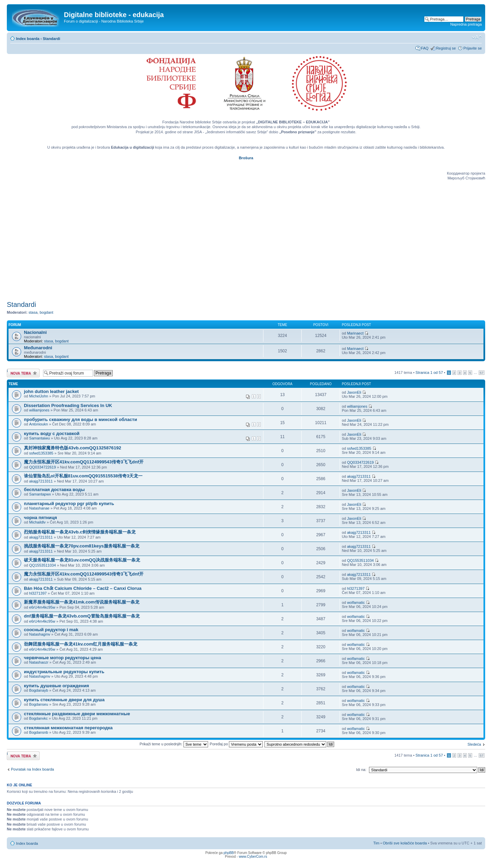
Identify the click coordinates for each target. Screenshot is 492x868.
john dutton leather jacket (51, 391)
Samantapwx (40, 494)
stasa (33, 312)
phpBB (229, 853)
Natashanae (39, 508)
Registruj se (446, 48)
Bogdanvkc (38, 718)
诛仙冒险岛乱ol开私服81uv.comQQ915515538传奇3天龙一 (83, 476)
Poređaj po (236, 744)
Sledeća (474, 744)
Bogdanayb (39, 690)
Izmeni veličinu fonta (477, 37)
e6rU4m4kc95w (42, 607)
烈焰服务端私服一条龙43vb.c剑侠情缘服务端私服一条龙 (80, 532)
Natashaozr (39, 662)
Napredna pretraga (466, 24)
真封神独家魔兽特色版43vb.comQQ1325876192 (73, 448)
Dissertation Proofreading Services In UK (68, 405)
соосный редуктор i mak (51, 630)
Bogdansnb (39, 732)
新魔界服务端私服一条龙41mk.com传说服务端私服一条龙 (82, 602)
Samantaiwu (39, 438)
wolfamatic (356, 602)
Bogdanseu (39, 704)
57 (482, 373)
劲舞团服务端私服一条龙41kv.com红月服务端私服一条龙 (81, 644)
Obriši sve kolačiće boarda (405, 843)
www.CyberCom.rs (253, 857)
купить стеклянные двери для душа (64, 700)
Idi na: (361, 770)
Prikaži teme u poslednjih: (174, 744)
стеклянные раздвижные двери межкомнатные (77, 714)
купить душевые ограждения (57, 686)
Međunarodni (38, 348)
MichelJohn (39, 396)
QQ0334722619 (42, 467)
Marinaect (355, 333)
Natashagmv (40, 634)
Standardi (51, 39)
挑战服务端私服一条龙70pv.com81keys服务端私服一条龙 (82, 546)
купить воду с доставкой (52, 433)
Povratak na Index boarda (32, 769)
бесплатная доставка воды (54, 490)
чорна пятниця (40, 518)
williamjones (39, 410)
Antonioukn (38, 424)
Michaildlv (37, 522)
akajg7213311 (41, 481)
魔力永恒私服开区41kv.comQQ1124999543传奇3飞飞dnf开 (84, 462)
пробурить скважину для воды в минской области (80, 419)
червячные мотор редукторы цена (63, 658)
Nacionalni (35, 332)
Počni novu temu (23, 373)
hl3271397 (38, 593)
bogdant (46, 312)
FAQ (425, 48)
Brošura (246, 158)
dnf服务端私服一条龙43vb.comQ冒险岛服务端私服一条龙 (82, 616)
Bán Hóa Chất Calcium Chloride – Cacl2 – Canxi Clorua (83, 588)
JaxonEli (354, 392)
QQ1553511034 (42, 565)
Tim (376, 843)
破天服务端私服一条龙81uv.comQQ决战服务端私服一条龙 (82, 560)
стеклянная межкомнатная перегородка (68, 728)
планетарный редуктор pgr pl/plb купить (69, 504)
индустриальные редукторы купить (64, 672)
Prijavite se (473, 48)
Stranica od (429, 372)
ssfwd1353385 (41, 453)
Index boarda (28, 39)
